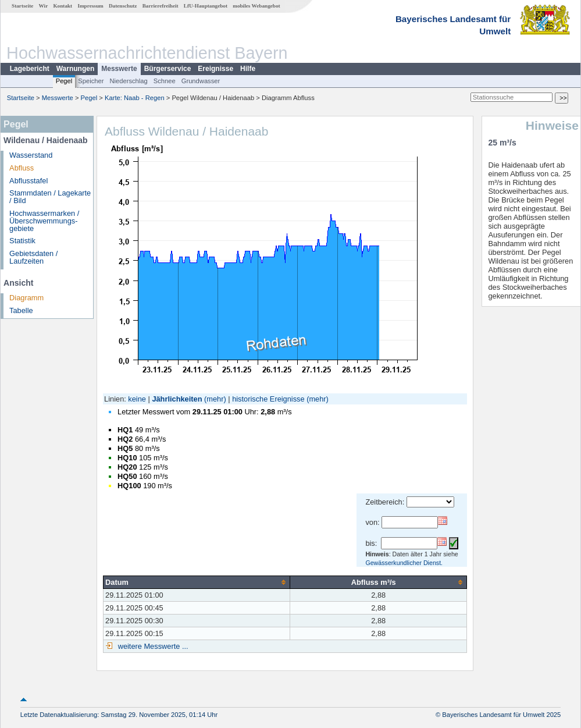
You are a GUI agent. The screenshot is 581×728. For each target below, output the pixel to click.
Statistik (22, 241)
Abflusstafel (28, 181)
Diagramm (26, 298)
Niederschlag (128, 81)
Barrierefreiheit (161, 6)
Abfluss (22, 168)
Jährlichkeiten (177, 399)
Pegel (64, 81)
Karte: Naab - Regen (135, 98)
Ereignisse (215, 69)
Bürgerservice (168, 69)
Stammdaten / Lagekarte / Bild (50, 197)
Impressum (90, 6)
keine (137, 399)
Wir (44, 6)
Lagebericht (30, 69)
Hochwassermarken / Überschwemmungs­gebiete (44, 221)
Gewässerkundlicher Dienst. (404, 563)
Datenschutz (123, 6)
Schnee (165, 81)
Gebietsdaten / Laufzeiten (33, 257)
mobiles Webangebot (256, 6)
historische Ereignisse (268, 399)
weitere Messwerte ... (152, 646)
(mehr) (215, 399)
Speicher (91, 81)
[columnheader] (197, 582)
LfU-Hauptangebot (206, 6)
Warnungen (76, 69)
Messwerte (119, 69)
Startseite (22, 6)
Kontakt (63, 6)
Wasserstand (31, 155)
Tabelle (21, 310)
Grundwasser (201, 81)
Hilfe (248, 69)
